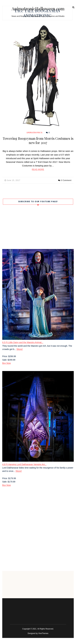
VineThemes (43, 633)
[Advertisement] (38, 514)
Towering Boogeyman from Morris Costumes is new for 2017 (38, 141)
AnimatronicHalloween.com (38, 9)
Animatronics (34, 132)
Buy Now (6, 363)
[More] (20, 349)
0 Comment (66, 180)
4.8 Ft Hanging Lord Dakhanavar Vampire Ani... (24, 464)
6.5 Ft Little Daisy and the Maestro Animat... (23, 342)
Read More (38, 169)
